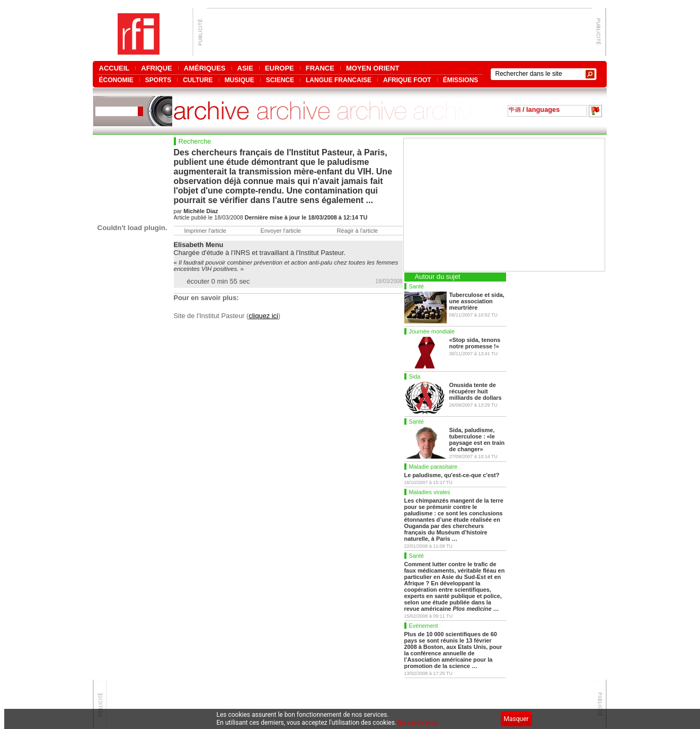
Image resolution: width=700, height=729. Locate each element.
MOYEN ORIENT (373, 68)
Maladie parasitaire (433, 467)
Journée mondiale (432, 331)
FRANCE (320, 68)
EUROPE (280, 68)
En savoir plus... (420, 723)
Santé (417, 286)
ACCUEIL (114, 68)
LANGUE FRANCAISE (339, 80)
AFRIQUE (157, 68)
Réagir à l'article (358, 231)
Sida (415, 376)
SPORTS (158, 80)
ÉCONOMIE (116, 80)
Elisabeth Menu (199, 245)
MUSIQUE (240, 80)
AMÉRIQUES (205, 68)
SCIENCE (280, 80)
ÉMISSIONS (461, 80)
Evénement (424, 626)
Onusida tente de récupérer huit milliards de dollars (476, 391)
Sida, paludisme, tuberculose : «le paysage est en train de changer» (477, 440)
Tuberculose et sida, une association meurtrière (477, 301)
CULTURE (198, 80)
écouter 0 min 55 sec (219, 281)
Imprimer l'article (205, 231)
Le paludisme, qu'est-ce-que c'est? (452, 475)
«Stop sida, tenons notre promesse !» (475, 343)
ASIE (245, 68)
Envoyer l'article (281, 231)
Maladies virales (430, 492)
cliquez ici (263, 316)
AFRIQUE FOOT (407, 80)
